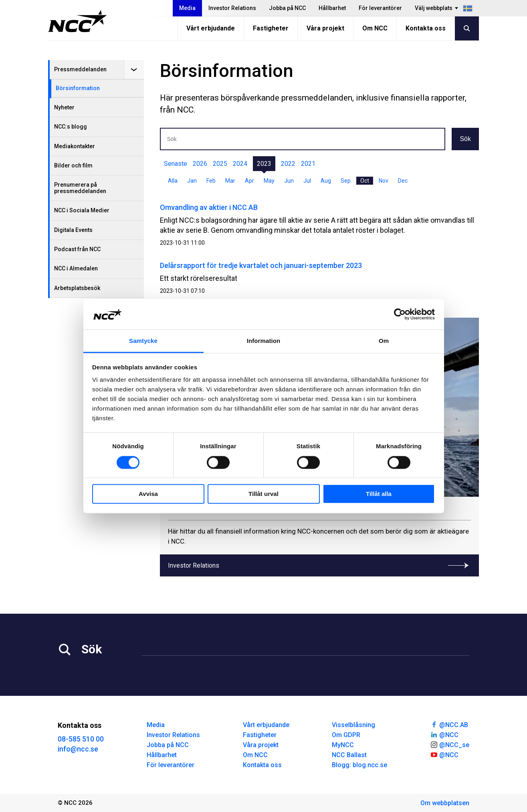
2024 (240, 164)
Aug (326, 181)
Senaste (176, 164)
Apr (249, 181)
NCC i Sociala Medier (82, 210)
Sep (346, 181)
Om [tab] (384, 341)
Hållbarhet (332, 8)
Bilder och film (73, 165)
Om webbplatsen (445, 803)
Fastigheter (271, 28)
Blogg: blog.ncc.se (359, 765)
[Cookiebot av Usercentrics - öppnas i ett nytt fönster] (400, 314)
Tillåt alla (379, 494)
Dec (403, 181)
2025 (220, 164)
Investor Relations (232, 8)
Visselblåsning (353, 725)
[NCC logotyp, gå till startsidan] (78, 21)
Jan (192, 181)
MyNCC (343, 745)
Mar (230, 181)
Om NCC (375, 28)
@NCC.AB (449, 724)
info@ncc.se (78, 749)
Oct (365, 181)
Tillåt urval (263, 494)
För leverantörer (380, 8)
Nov (384, 181)
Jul (307, 181)
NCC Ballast (349, 755)
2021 (308, 164)
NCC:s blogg (71, 127)
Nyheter (64, 107)
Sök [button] (465, 139)
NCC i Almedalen (76, 268)
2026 (200, 164)
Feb (211, 181)
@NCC (444, 734)
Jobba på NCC (287, 8)
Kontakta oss (426, 28)
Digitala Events (73, 230)
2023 (264, 164)
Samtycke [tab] (143, 341)
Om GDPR (346, 735)
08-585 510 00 (81, 739)
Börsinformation (78, 88)
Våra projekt (325, 28)
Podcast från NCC (77, 249)
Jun (289, 181)
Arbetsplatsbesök (77, 288)
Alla (173, 181)
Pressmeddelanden (80, 69)
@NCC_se (450, 744)
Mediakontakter (75, 146)
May (269, 181)
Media (187, 8)
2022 (288, 164)
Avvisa (148, 494)
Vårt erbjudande (211, 28)
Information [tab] (264, 341)
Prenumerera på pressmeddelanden (80, 188)
